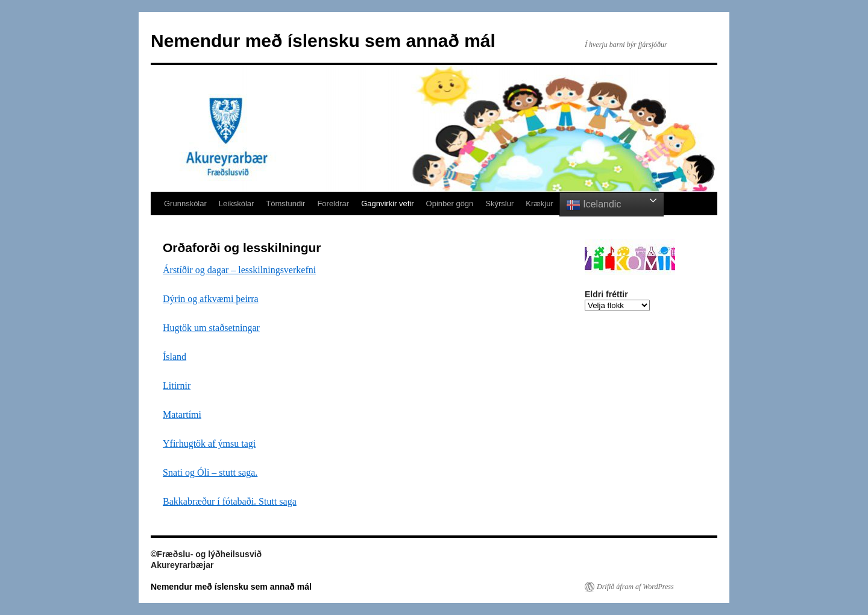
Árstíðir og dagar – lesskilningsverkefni (239, 270)
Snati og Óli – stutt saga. (210, 472)
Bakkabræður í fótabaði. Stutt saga (230, 501)
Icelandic (594, 205)
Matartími (182, 415)
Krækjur (539, 203)
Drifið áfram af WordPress (635, 587)
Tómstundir (285, 203)
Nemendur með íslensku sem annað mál (323, 41)
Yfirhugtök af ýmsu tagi (209, 443)
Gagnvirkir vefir (387, 203)
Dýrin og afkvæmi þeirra (211, 299)
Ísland (175, 357)
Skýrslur (499, 203)
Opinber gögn (450, 203)
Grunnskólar (185, 203)
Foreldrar (333, 203)
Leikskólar (237, 203)
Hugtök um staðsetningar (211, 328)
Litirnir (177, 386)
